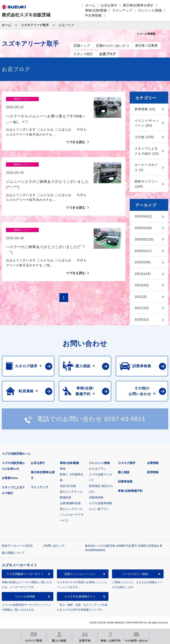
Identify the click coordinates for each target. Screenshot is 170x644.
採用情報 (153, 472)
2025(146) (143, 262)
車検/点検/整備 (96, 10)
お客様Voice (10, 478)
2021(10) (142, 308)
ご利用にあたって (53, 546)
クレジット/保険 (150, 10)
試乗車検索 (125, 482)
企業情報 (153, 463)
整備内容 (66, 497)
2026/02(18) (144, 239)
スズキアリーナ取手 (35, 25)
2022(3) (141, 297)
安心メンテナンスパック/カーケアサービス (72, 515)
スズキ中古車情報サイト (80, 597)
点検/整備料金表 (70, 503)
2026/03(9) (143, 228)
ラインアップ (122, 10)
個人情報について (13, 553)
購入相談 (124, 472)
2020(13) (142, 319)
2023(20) (142, 285)
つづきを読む (76, 134)
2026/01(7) (143, 251)
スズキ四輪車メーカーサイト (25, 574)
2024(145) (143, 274)
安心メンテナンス (71, 492)
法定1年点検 (68, 486)
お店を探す (109, 5)
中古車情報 (93, 15)
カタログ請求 (127, 463)
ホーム (90, 5)
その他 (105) (144, 137)
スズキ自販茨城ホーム (16, 454)
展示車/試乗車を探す (138, 5)
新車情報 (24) (145, 109)
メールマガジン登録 (135, 574)
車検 (63, 469)
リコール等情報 (25, 597)
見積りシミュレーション (80, 574)
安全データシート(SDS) (17, 546)
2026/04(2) (143, 216)
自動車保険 (96, 497)
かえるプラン (98, 469)
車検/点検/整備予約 (130, 491)
